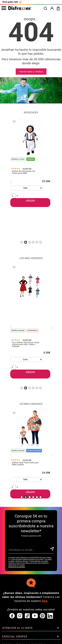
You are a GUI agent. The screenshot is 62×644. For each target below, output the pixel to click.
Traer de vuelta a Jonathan (31, 72)
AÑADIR (26, 310)
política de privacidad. (17, 515)
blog (45, 549)
